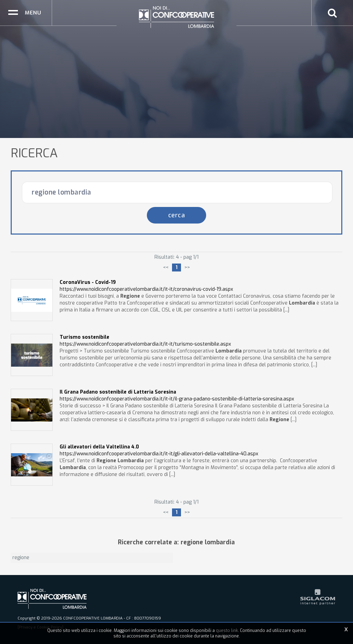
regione (21, 558)
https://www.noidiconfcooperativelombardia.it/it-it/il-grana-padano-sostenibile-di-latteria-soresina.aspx (177, 395)
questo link (227, 631)
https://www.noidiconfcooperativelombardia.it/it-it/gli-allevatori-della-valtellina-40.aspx (159, 450)
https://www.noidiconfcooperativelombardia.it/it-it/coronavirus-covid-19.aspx (146, 286)
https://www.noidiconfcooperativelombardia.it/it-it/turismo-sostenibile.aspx (145, 341)
